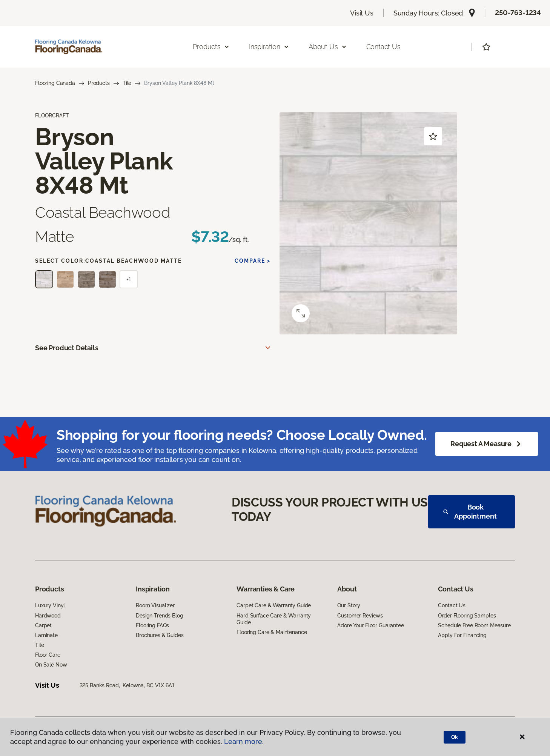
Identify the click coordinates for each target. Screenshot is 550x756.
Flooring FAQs (152, 625)
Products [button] (211, 47)
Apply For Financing (462, 635)
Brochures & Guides (160, 635)
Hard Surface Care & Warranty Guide (274, 619)
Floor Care (48, 655)
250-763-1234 (518, 13)
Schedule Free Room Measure (474, 625)
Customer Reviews (360, 616)
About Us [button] (328, 47)
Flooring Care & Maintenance (272, 632)
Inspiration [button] (269, 47)
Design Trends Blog (159, 616)
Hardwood (48, 616)
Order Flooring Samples (467, 616)
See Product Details (67, 348)
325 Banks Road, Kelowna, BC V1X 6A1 (127, 685)
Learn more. (244, 741)
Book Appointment (470, 512)
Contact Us (383, 47)
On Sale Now (51, 665)
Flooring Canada (55, 83)
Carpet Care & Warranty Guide (274, 605)
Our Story (349, 605)
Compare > (253, 261)
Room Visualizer (155, 605)
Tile (127, 83)
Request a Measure (487, 444)
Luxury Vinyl (50, 605)
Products (99, 83)
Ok (455, 737)
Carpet (43, 625)
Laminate (46, 635)
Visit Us (362, 13)
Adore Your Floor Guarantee (370, 625)
